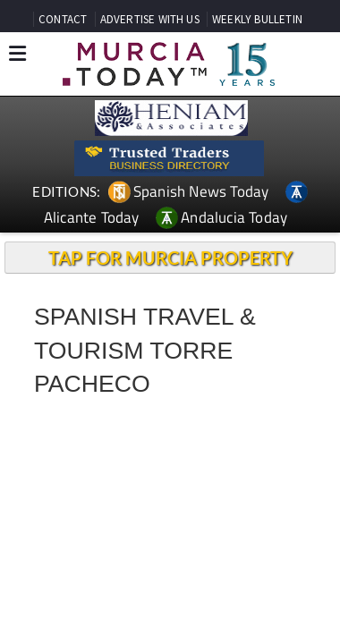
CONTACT (63, 19)
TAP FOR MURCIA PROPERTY (170, 258)
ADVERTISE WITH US (150, 19)
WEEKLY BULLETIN (257, 19)
